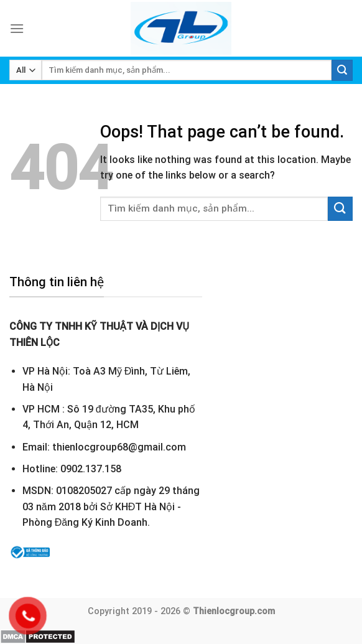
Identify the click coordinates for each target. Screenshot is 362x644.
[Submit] (342, 70)
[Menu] (17, 28)
